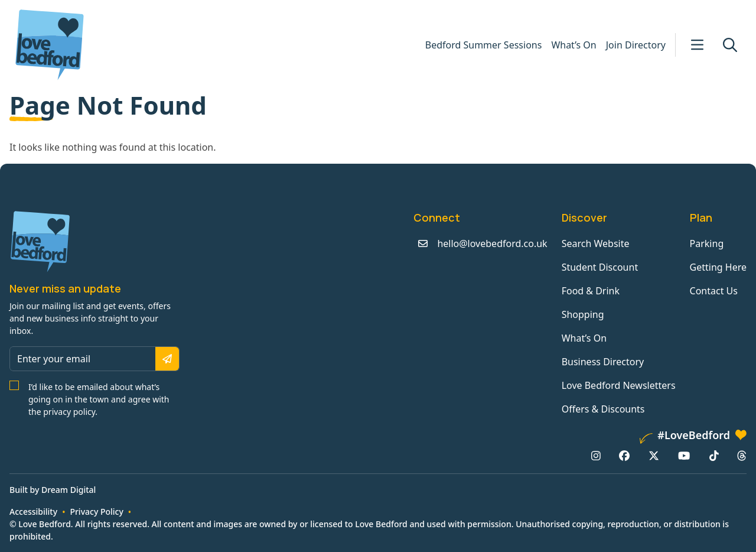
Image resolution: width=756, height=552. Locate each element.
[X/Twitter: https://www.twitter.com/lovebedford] (654, 456)
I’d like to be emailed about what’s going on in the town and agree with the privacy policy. (99, 399)
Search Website (596, 243)
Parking (707, 243)
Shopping (583, 314)
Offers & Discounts (603, 409)
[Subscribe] (167, 359)
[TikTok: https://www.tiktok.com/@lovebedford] (714, 456)
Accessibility (33, 512)
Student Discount (600, 267)
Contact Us (714, 291)
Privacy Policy (96, 512)
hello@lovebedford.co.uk (492, 243)
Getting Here (718, 267)
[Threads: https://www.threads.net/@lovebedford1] (742, 456)
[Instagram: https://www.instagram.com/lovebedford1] (596, 456)
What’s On (573, 45)
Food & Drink (591, 291)
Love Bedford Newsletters (619, 385)
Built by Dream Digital (53, 490)
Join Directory (636, 45)
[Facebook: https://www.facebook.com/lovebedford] (624, 456)
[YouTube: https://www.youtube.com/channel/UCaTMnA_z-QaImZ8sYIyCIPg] (684, 456)
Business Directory (603, 362)
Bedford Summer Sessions (484, 45)
